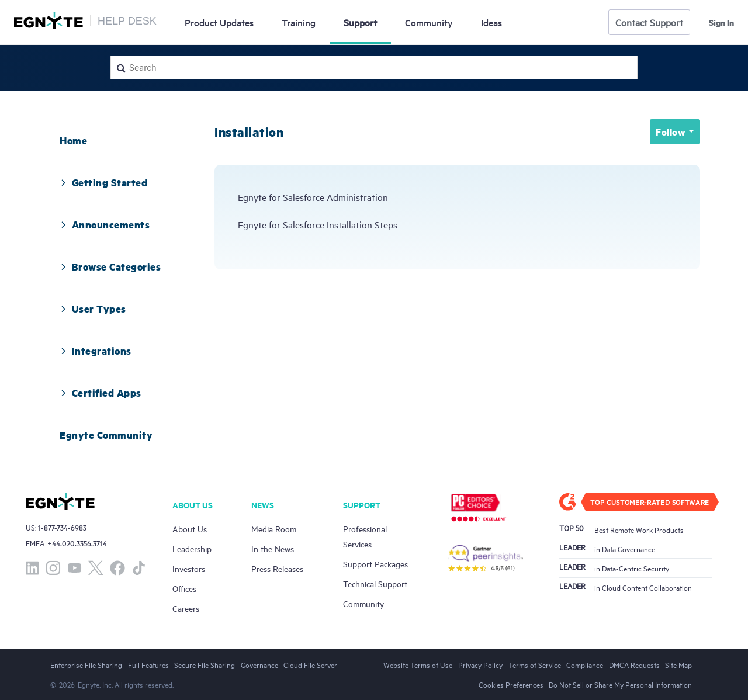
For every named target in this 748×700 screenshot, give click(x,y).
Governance (259, 664)
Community (429, 22)
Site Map (678, 664)
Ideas (491, 22)
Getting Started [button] (103, 182)
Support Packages (375, 564)
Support (360, 22)
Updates (219, 22)
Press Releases (277, 568)
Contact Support (649, 22)
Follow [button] (671, 132)
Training (299, 22)
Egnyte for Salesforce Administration (313, 197)
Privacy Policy (480, 664)
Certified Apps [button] (100, 393)
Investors (189, 568)
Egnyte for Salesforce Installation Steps (318, 224)
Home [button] (73, 140)
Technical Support (375, 583)
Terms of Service (535, 664)
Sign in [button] (721, 22)
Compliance (585, 664)
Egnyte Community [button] (106, 435)
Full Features (148, 664)
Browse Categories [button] (109, 266)
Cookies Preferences (511, 684)
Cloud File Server (310, 664)
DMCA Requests (634, 664)
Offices (184, 588)
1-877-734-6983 (62, 527)
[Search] (374, 67)
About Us (190, 529)
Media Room (274, 529)
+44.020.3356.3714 (77, 543)
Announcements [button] (104, 224)
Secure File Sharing (205, 664)
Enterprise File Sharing (86, 664)
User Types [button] (92, 309)
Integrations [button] (95, 351)
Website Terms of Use (418, 664)
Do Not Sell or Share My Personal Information (620, 684)
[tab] (73, 140)
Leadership (192, 548)
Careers (186, 608)
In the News (273, 548)
